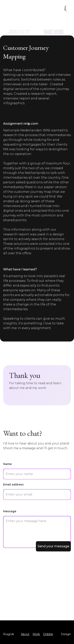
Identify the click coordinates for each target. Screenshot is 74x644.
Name (7, 464)
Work (36, 634)
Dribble (48, 634)
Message (10, 511)
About (25, 634)
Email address (13, 484)
